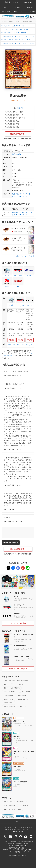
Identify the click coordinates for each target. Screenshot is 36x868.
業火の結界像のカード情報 (14, 112)
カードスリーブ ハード (22, 657)
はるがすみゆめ (21, 802)
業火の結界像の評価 (12, 127)
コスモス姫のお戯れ (20, 782)
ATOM (15, 831)
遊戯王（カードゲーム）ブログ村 (13, 809)
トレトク (17, 614)
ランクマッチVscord (9, 805)
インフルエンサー (30, 12)
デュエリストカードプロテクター (24, 636)
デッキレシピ (6, 12)
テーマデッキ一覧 (19, 684)
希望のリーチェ (19, 721)
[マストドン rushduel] (21, 837)
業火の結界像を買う (18, 134)
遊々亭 (16, 596)
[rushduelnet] (16, 837)
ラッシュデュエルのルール (11, 692)
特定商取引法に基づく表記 (13, 829)
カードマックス (19, 605)
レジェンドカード (9, 699)
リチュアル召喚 (22, 695)
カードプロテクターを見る (18, 669)
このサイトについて (10, 827)
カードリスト (18, 12)
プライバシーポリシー (25, 827)
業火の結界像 (17, 154)
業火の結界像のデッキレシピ (15, 118)
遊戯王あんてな (8, 802)
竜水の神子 (17, 767)
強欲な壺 (17, 736)
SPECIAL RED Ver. (9, 703)
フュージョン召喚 (9, 695)
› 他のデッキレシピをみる (25, 256)
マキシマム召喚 (26, 692)
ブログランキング (24, 805)
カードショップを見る (18, 623)
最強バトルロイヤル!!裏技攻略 (12, 688)
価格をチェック (11, 345)
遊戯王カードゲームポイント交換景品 (14, 707)
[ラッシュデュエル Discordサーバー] (10, 837)
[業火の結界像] (8, 568)
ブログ (6, 7)
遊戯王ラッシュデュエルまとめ (18, 2)
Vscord (26, 852)
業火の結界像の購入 (12, 121)
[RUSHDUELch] (26, 837)
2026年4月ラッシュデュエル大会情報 (14, 33)
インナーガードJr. (20, 646)
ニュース (30, 7)
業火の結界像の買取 (12, 124)
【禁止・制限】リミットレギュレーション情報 (16, 680)
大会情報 (18, 7)
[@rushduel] (5, 837)
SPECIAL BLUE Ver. (23, 699)
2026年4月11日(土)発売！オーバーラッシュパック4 (18, 36)
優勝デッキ (7, 684)
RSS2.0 (21, 831)
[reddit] (31, 837)
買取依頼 (11, 340)
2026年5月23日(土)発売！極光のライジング (16, 40)
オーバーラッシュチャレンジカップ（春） (15, 29)
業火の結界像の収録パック (14, 115)
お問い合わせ (27, 829)
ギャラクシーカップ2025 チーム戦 (13, 26)
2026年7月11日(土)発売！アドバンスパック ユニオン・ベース (18, 43)
